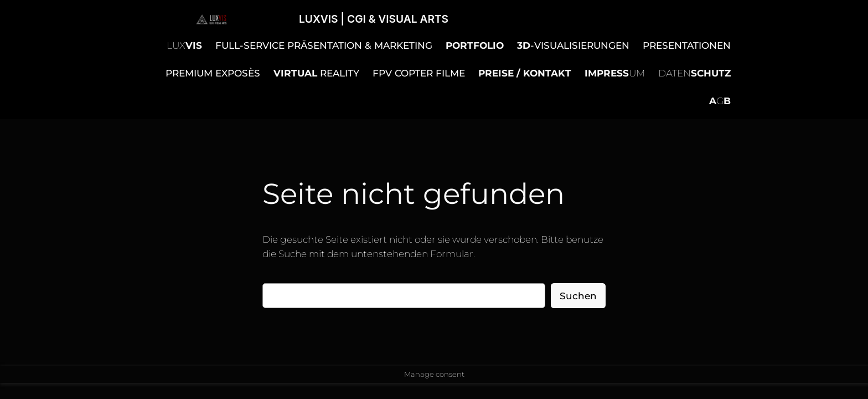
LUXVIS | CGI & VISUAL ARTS (374, 19)
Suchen (578, 296)
